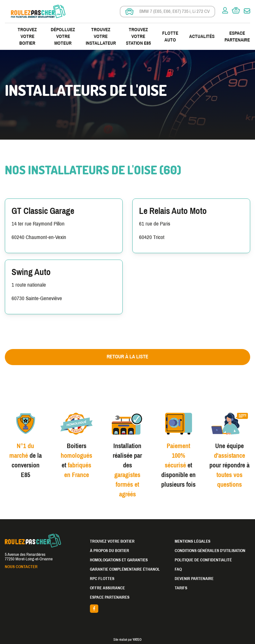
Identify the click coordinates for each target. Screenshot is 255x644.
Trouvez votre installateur (101, 36)
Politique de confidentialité (203, 560)
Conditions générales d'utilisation (210, 551)
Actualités (202, 36)
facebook (128, 609)
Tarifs (181, 588)
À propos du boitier (110, 551)
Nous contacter (21, 567)
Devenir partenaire (194, 579)
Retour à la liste (127, 357)
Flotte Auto (170, 37)
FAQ (178, 569)
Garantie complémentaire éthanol (125, 569)
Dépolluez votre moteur (63, 36)
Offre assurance (107, 588)
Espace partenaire (237, 37)
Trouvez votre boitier (27, 36)
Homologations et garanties (119, 560)
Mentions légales (193, 541)
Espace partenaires (110, 597)
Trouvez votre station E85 (138, 36)
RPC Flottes (102, 579)
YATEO (137, 640)
